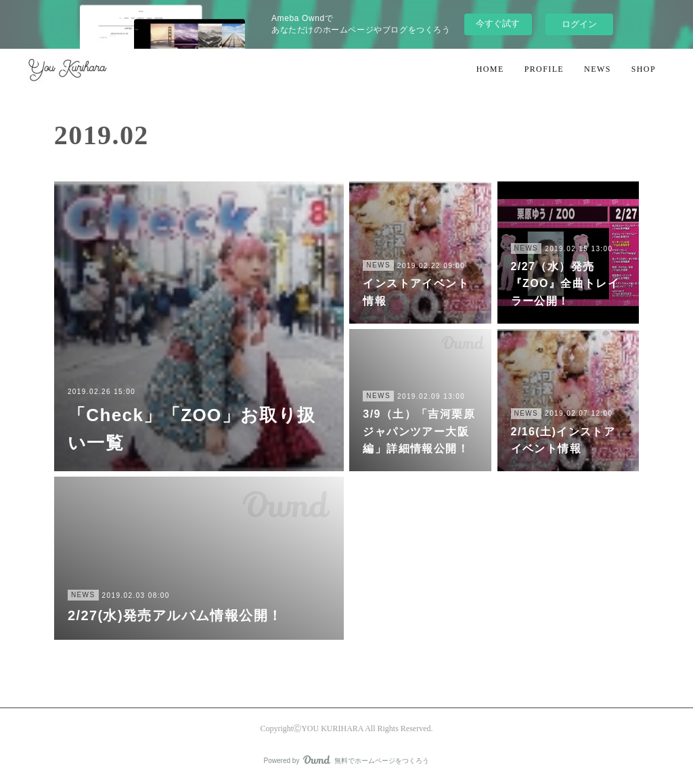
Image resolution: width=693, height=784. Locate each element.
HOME (490, 69)
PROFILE (544, 69)
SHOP (644, 69)
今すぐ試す (498, 23)
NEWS (598, 69)
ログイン (579, 24)
